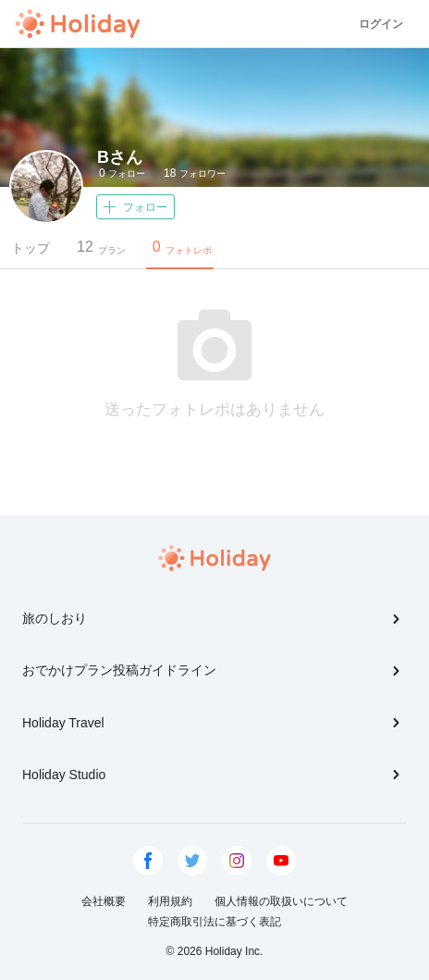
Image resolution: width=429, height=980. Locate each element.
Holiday (78, 24)
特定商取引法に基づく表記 (214, 922)
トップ (31, 248)
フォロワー (195, 173)
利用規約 (170, 901)
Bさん (120, 157)
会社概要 (104, 901)
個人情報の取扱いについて (281, 901)
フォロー (122, 173)
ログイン (381, 24)
